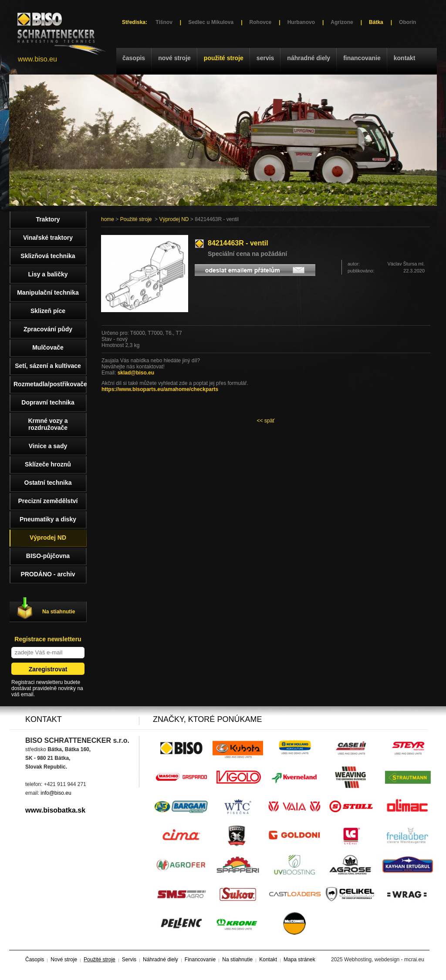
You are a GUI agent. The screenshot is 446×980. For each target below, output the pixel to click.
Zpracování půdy (48, 329)
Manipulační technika (48, 293)
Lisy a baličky (48, 274)
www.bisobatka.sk (55, 810)
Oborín (407, 22)
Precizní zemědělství (48, 501)
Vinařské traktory (48, 238)
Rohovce (261, 22)
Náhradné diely (309, 58)
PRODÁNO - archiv (48, 574)
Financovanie (362, 58)
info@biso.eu (56, 793)
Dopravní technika (48, 402)
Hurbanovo (301, 22)
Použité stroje (224, 58)
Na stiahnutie (59, 612)
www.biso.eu (37, 59)
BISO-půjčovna (48, 556)
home (108, 219)
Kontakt (405, 58)
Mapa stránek (299, 960)
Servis (265, 58)
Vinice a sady (48, 446)
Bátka (376, 22)
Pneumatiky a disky (48, 519)
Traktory (48, 219)
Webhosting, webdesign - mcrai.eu (384, 960)
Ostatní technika (48, 483)
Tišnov (164, 22)
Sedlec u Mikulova (211, 22)
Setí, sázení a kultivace (48, 366)
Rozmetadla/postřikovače (50, 384)
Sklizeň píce (48, 311)
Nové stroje (174, 58)
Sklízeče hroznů (48, 464)
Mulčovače (48, 347)
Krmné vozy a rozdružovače (48, 424)
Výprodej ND (174, 219)
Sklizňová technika (48, 256)
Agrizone (342, 22)
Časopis (134, 58)
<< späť (265, 421)
